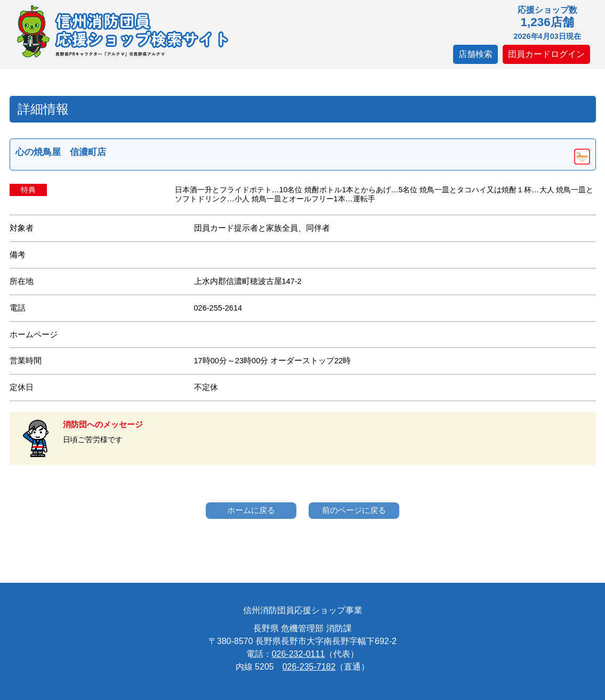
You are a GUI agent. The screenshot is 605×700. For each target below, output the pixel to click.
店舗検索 (475, 54)
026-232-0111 (299, 654)
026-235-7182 (309, 667)
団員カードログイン (546, 54)
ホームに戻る (251, 510)
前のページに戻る (354, 510)
